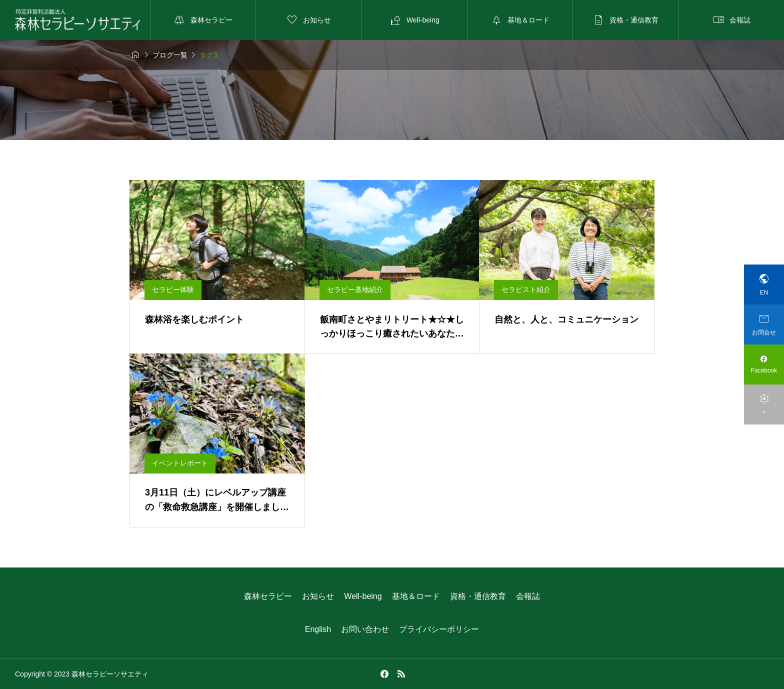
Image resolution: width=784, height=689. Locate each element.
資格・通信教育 (478, 596)
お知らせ (318, 596)
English (318, 629)
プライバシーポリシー (439, 629)
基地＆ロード (416, 596)
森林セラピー (268, 596)
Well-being (363, 596)
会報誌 (528, 596)
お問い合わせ (365, 629)
